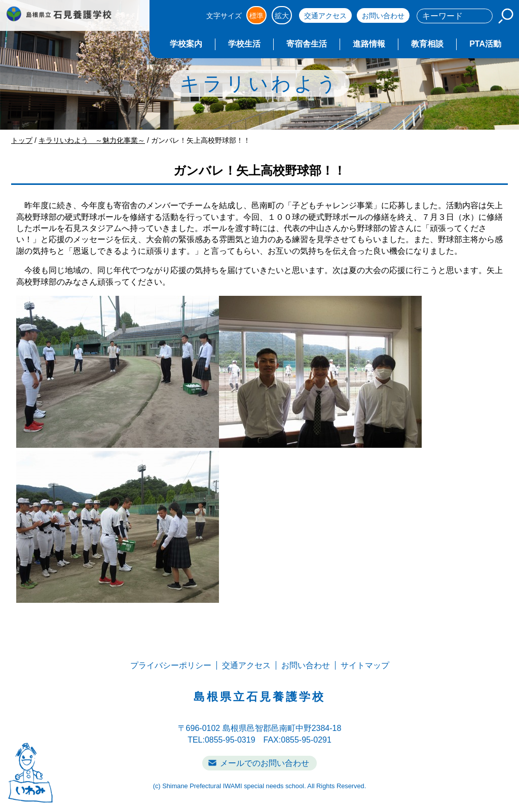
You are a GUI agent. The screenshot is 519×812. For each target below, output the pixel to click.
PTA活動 (485, 44)
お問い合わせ (383, 16)
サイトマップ (365, 665)
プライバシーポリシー (171, 665)
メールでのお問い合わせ (265, 763)
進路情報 (369, 44)
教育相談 (427, 44)
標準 (256, 16)
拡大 (282, 16)
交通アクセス (325, 16)
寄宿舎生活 (307, 44)
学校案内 (186, 44)
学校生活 (244, 44)
